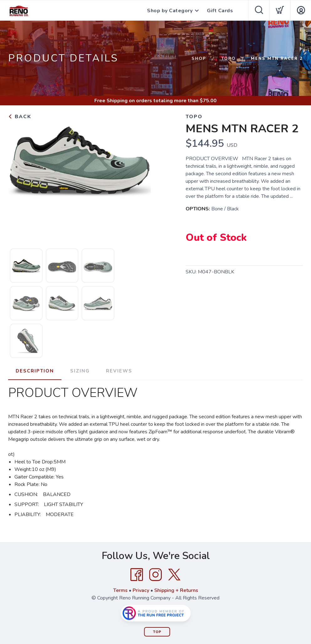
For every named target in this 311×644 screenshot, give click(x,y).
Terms (120, 590)
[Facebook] (137, 575)
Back (20, 117)
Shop (199, 59)
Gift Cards (220, 11)
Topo (229, 59)
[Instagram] (155, 575)
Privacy (141, 590)
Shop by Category (170, 11)
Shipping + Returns (176, 590)
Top (157, 632)
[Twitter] (174, 575)
